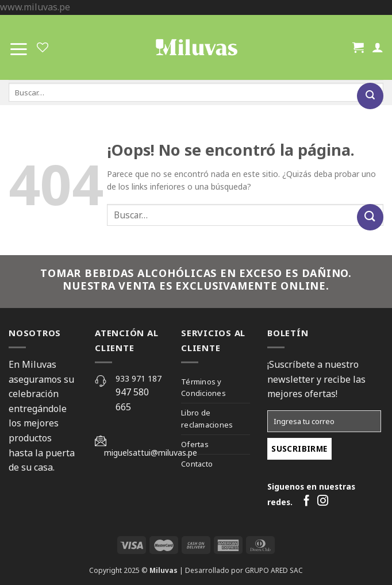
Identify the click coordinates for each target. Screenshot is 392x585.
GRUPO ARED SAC (274, 570)
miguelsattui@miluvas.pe (151, 453)
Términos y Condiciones (203, 388)
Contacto (197, 464)
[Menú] (19, 47)
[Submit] (370, 96)
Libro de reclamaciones (207, 419)
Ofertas (195, 444)
